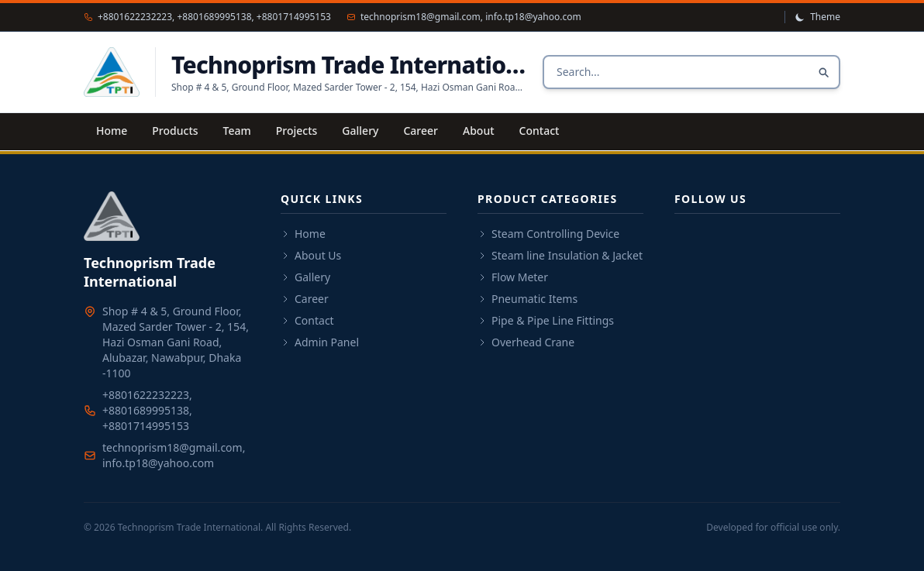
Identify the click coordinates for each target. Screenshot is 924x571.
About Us (311, 255)
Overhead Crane (526, 342)
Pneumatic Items (528, 299)
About (479, 131)
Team (237, 131)
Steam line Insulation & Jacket (560, 255)
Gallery (360, 131)
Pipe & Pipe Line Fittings (546, 320)
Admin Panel (320, 342)
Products (175, 131)
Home (112, 131)
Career (421, 131)
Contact (540, 131)
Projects (297, 131)
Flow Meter (513, 277)
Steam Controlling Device (548, 234)
